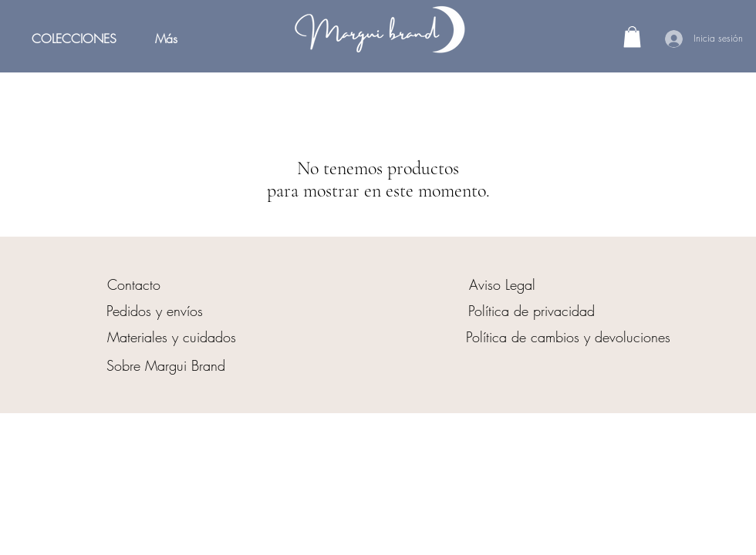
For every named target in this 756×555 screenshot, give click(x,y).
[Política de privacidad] (532, 311)
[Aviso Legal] (502, 284)
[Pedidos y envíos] (154, 311)
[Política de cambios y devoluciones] (568, 337)
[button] (632, 37)
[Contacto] (133, 284)
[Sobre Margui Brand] (166, 365)
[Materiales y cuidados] (171, 337)
